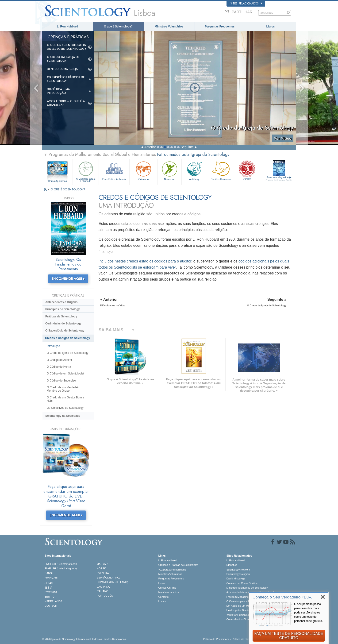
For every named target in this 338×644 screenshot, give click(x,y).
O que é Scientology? (118, 27)
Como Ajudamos (57, 181)
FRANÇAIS (51, 578)
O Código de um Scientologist (65, 374)
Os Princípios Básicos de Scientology (66, 79)
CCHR (247, 170)
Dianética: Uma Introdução (58, 91)
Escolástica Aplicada (114, 170)
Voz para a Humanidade (172, 570)
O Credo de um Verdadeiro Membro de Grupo (63, 389)
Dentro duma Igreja (62, 69)
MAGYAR (102, 564)
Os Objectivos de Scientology (65, 408)
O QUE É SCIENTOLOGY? (68, 189)
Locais (162, 601)
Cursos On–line (167, 588)
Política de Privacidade (216, 639)
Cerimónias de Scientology (63, 324)
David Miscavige (236, 578)
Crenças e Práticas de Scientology (178, 565)
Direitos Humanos (221, 170)
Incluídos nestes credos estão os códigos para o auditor (145, 261)
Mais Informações (168, 592)
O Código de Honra (59, 367)
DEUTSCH (51, 606)
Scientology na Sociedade (63, 416)
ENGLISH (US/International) (61, 564)
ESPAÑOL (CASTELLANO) (112, 582)
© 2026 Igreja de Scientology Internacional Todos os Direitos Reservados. (84, 639)
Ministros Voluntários (169, 27)
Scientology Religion (238, 574)
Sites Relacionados (246, 4)
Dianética (232, 565)
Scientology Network (238, 570)
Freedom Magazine (279, 179)
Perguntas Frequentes (220, 27)
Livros (270, 27)
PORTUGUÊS (105, 596)
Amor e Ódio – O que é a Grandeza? (66, 103)
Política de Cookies (243, 639)
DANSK (49, 573)
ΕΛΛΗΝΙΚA (103, 587)
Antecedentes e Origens (61, 302)
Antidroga (195, 170)
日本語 (48, 588)
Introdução (53, 346)
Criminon (144, 170)
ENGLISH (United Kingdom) (61, 568)
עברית (49, 582)
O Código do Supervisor (62, 381)
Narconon (170, 170)
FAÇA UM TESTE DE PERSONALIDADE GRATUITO (289, 636)
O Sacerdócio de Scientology (65, 331)
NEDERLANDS (53, 601)
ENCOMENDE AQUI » (68, 279)
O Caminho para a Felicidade (86, 171)
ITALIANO (102, 591)
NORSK (101, 568)
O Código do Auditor (59, 360)
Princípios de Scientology (63, 309)
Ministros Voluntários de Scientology (247, 588)
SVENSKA (103, 573)
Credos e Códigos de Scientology (67, 338)
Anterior (150, 147)
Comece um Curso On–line (242, 583)
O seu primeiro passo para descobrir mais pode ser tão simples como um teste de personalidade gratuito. (308, 613)
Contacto (163, 597)
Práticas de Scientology (61, 316)
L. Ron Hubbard (68, 27)
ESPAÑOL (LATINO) (108, 578)
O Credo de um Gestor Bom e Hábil (65, 399)
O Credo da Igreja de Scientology (63, 59)
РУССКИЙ (51, 592)
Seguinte (187, 147)
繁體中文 (50, 597)
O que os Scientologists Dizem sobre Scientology (67, 47)
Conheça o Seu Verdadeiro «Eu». (282, 597)
